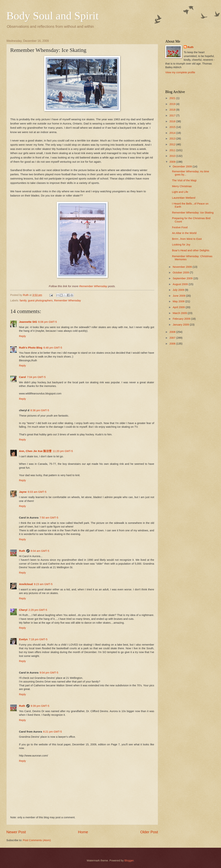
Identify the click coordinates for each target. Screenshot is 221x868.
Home (83, 832)
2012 (173, 144)
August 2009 (181, 284)
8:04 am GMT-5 (40, 551)
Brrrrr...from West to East (187, 239)
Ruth (22, 551)
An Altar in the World (184, 233)
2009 (173, 162)
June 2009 (179, 296)
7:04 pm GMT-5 (36, 377)
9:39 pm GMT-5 (40, 706)
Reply (22, 336)
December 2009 (183, 167)
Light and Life (180, 192)
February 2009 (182, 319)
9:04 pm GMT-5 (49, 673)
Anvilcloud (26, 584)
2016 (173, 121)
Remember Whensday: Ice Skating (193, 213)
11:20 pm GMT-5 (63, 451)
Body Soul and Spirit (53, 16)
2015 (173, 127)
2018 (173, 110)
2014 (173, 133)
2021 (173, 98)
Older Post (149, 832)
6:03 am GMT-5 (37, 492)
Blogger (129, 861)
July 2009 (179, 290)
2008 (173, 332)
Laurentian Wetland (184, 198)
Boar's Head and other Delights (191, 250)
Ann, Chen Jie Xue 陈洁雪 (35, 451)
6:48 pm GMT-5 (53, 348)
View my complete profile (180, 72)
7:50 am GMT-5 (49, 518)
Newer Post (16, 832)
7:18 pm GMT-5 (38, 639)
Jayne (23, 492)
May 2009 (179, 301)
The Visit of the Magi (184, 180)
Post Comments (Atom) (37, 840)
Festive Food (180, 227)
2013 (173, 139)
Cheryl (23, 610)
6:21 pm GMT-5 (52, 732)
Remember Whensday (93, 286)
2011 (173, 150)
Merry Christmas (182, 186)
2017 (173, 116)
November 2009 (183, 267)
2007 (173, 338)
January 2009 (181, 325)
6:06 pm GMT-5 (47, 322)
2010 (173, 156)
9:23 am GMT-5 (43, 584)
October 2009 (181, 273)
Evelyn (23, 639)
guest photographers (40, 300)
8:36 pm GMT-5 (40, 410)
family (23, 300)
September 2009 (183, 278)
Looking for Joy (181, 245)
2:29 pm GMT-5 (38, 610)
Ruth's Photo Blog (31, 348)
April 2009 (179, 307)
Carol (22, 377)
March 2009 (180, 313)
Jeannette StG (28, 322)
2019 (173, 104)
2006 (173, 344)
